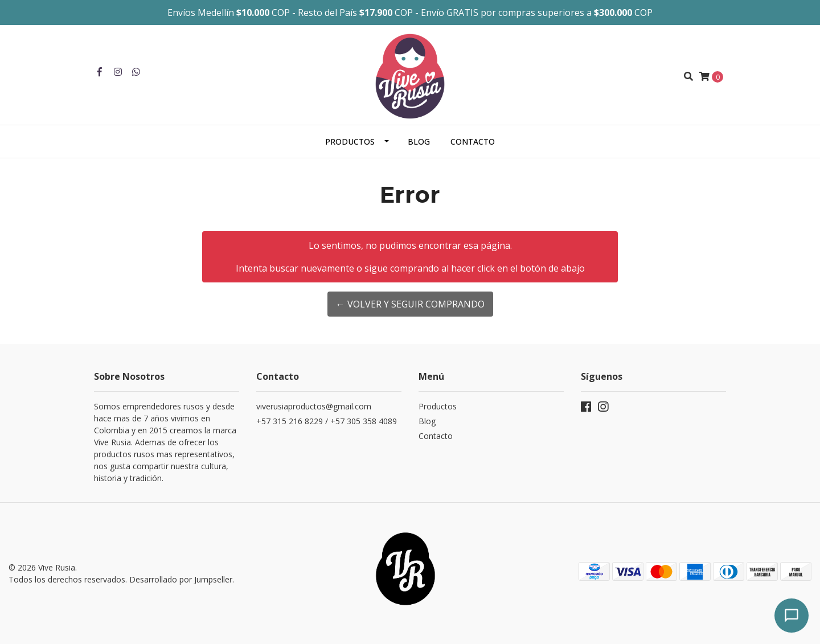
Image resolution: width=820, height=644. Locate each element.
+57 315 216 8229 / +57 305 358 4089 (327, 421)
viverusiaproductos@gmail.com (314, 406)
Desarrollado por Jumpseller (181, 579)
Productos (350, 141)
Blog (419, 141)
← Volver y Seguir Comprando (410, 304)
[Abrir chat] (792, 616)
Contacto (473, 141)
